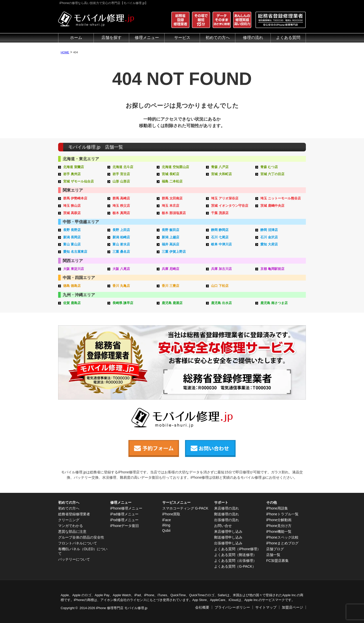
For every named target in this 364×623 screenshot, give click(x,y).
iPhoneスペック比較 (282, 537)
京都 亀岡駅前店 (272, 269)
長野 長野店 (72, 230)
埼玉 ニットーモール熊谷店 (281, 198)
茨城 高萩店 (72, 213)
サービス (182, 38)
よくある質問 (288, 38)
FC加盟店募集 (277, 561)
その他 (271, 502)
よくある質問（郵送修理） (235, 555)
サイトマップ (266, 607)
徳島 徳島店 (72, 286)
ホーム (76, 38)
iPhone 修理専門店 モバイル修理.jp (122, 608)
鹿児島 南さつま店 (274, 303)
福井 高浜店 (170, 244)
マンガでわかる (71, 526)
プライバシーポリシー (232, 607)
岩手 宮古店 (121, 174)
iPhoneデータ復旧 (125, 526)
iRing (166, 525)
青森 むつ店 (269, 167)
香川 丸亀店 (121, 286)
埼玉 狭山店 (72, 206)
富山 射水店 (121, 244)
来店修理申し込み (228, 532)
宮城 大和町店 (221, 174)
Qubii (166, 530)
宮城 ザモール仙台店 (78, 181)
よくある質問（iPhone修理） (237, 549)
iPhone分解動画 (279, 520)
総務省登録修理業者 (74, 514)
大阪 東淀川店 (74, 269)
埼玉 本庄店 (170, 206)
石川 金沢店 (269, 237)
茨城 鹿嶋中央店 (272, 206)
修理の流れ (253, 38)
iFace (167, 520)
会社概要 (202, 607)
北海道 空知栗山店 (175, 167)
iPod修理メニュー (124, 520)
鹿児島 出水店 (221, 303)
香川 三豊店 (170, 286)
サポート (221, 502)
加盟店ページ (292, 607)
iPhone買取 (171, 514)
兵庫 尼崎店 (170, 269)
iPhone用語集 (277, 508)
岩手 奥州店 (72, 174)
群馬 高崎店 (121, 198)
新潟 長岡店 (72, 237)
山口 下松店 (220, 286)
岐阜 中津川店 (221, 244)
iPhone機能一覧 (279, 532)
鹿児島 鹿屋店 (172, 303)
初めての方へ (218, 38)
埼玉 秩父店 (121, 206)
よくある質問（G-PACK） (235, 566)
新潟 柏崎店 (121, 237)
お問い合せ (223, 526)
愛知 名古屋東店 (75, 252)
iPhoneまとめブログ (282, 543)
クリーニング (69, 520)
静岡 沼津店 (269, 230)
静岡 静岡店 (220, 230)
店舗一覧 (273, 555)
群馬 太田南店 (172, 198)
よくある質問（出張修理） (235, 561)
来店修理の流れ (226, 508)
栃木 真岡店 (121, 213)
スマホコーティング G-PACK (185, 508)
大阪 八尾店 (121, 269)
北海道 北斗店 (123, 167)
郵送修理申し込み (228, 537)
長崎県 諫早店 (123, 303)
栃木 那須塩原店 (174, 213)
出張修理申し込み (228, 543)
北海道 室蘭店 (74, 167)
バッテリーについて (74, 559)
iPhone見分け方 (279, 526)
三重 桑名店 (121, 252)
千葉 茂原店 (220, 213)
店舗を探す (111, 38)
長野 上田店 (121, 230)
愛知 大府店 (269, 244)
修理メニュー (147, 38)
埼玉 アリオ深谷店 (225, 198)
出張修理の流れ (226, 520)
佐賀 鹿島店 (72, 303)
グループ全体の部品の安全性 (81, 537)
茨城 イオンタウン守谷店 (230, 206)
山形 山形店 (121, 181)
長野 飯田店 (170, 230)
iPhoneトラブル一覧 (282, 514)
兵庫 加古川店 (221, 269)
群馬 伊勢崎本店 (75, 198)
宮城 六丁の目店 (272, 174)
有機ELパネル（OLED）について (83, 551)
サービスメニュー (176, 502)
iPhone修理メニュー (126, 508)
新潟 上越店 (170, 237)
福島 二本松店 (172, 181)
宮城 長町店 (170, 174)
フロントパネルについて (78, 543)
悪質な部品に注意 (72, 532)
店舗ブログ (275, 549)
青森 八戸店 (220, 167)
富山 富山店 (72, 244)
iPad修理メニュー (124, 514)
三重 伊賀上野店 (174, 252)
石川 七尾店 (220, 237)
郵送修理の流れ (226, 514)
